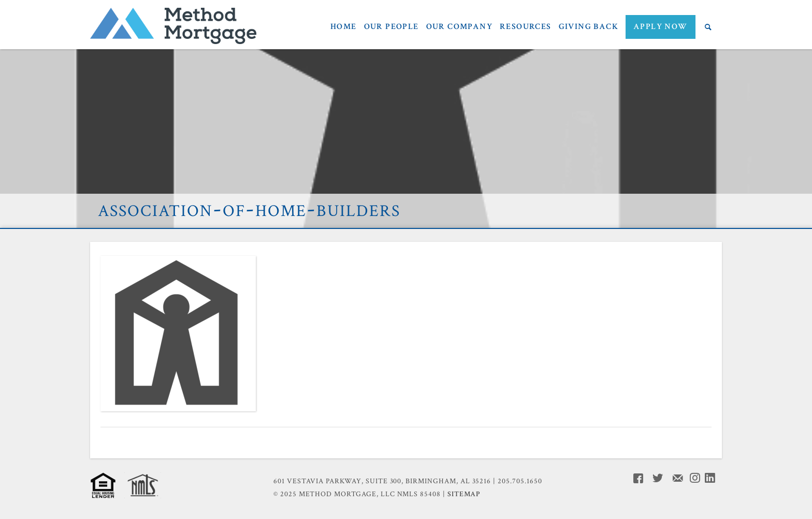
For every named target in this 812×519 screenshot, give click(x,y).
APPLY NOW (661, 27)
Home (344, 27)
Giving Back (589, 27)
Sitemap (464, 494)
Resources (526, 27)
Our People (392, 27)
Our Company (459, 27)
